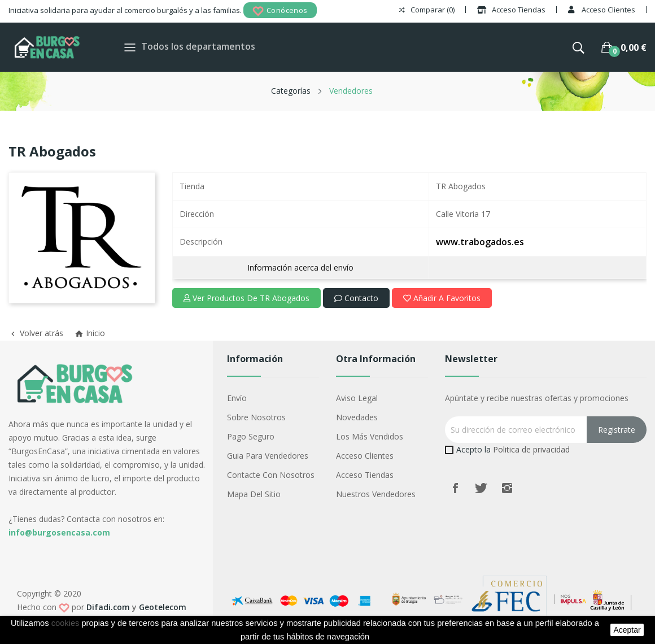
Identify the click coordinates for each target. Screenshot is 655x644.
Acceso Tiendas (365, 475)
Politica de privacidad (531, 449)
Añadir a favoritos (442, 298)
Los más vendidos (370, 436)
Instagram (507, 488)
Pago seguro (251, 436)
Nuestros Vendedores (376, 494)
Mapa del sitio (254, 494)
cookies (65, 623)
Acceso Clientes (365, 456)
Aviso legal (357, 398)
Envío (237, 398)
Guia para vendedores (268, 456)
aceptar (627, 630)
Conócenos (280, 11)
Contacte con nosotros (271, 475)
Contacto (356, 298)
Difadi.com (108, 607)
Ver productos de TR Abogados (246, 298)
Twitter (481, 488)
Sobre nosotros (256, 417)
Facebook (455, 488)
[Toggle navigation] (130, 47)
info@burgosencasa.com (59, 532)
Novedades (357, 417)
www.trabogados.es (480, 242)
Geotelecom (163, 607)
